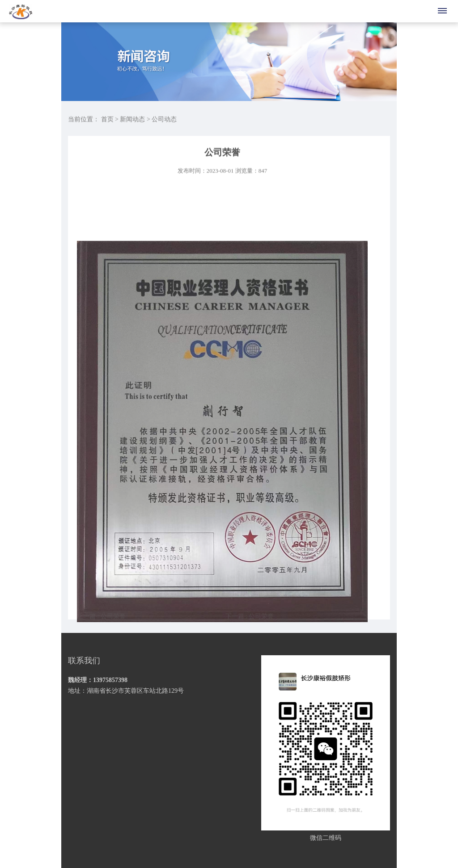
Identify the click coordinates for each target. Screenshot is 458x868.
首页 (107, 120)
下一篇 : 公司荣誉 (250, 622)
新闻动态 (132, 120)
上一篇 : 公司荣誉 (101, 622)
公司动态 (164, 120)
